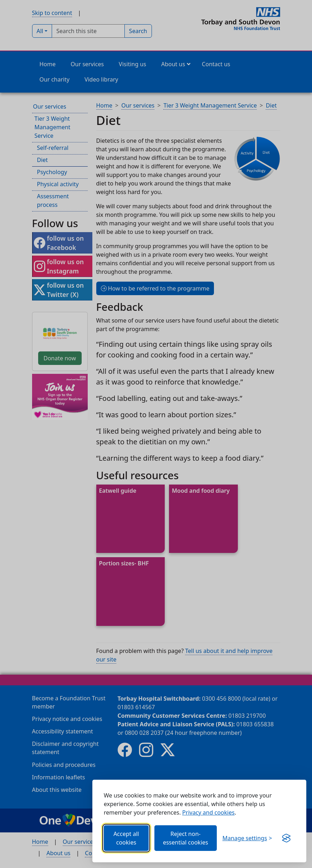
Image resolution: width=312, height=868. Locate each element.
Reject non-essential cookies (186, 838)
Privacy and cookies (208, 812)
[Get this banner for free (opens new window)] (286, 838)
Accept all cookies (126, 838)
